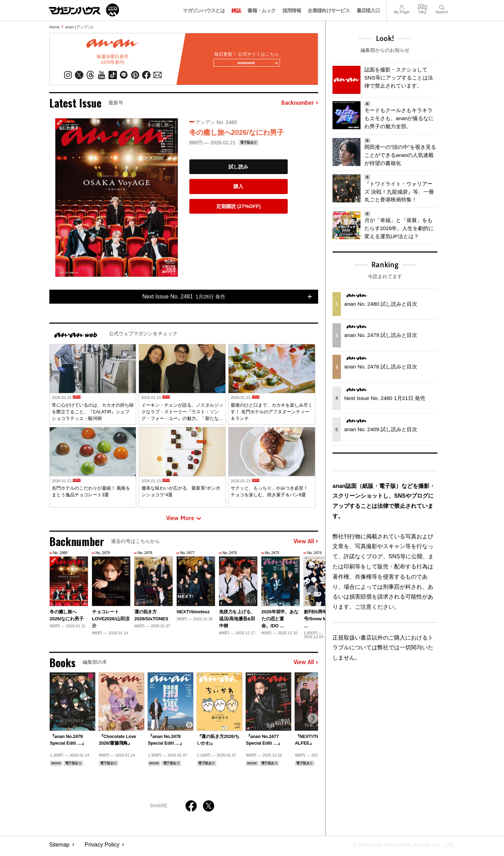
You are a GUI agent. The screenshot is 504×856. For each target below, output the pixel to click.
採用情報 (292, 11)
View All (306, 544)
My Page (401, 6)
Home (54, 27)
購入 (238, 189)
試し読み (238, 170)
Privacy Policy (102, 847)
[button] (312, 594)
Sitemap (59, 847)
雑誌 (236, 11)
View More (184, 521)
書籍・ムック (261, 11)
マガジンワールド (84, 10)
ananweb (256, 64)
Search (442, 6)
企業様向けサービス (329, 11)
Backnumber (300, 106)
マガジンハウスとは (204, 11)
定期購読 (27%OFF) (239, 209)
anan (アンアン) (79, 27)
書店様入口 (368, 11)
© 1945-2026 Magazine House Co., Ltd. (400, 847)
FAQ (422, 6)
